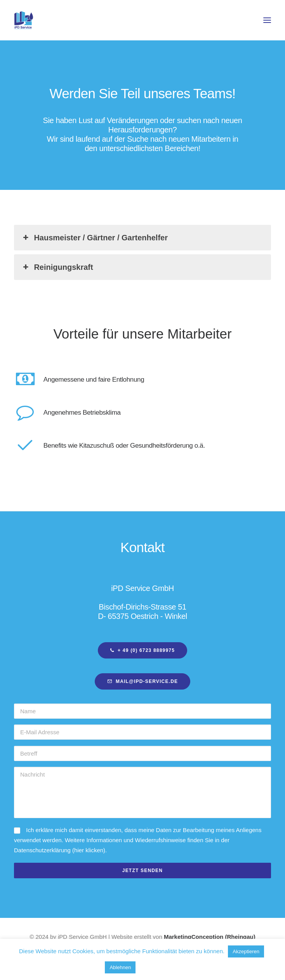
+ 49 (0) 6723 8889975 (142, 650)
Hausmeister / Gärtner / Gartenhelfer (95, 238)
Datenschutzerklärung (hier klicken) (60, 850)
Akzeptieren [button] (246, 951)
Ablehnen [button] (120, 967)
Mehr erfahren (161, 967)
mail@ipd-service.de (143, 681)
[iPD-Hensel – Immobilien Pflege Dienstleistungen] (24, 20)
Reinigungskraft (57, 267)
